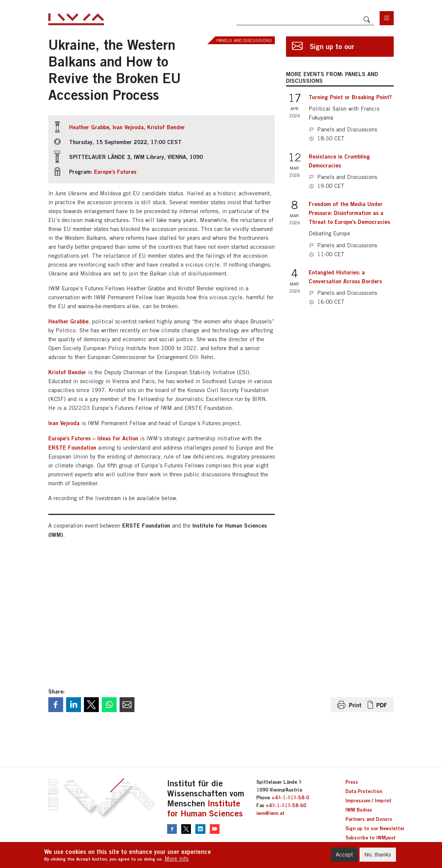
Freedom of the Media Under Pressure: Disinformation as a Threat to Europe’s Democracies (349, 213)
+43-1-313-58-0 (290, 797)
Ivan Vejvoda (128, 127)
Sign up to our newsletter (332, 50)
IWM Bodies (359, 810)
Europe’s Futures (115, 172)
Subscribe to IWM (370, 838)
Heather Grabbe (89, 127)
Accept (344, 854)
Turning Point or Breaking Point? (350, 97)
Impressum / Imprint (368, 800)
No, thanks (378, 854)
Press (352, 782)
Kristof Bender (166, 127)
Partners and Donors (369, 819)
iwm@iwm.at (270, 813)
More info (177, 859)
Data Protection (364, 791)
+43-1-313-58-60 (286, 805)
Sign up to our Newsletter (375, 828)
